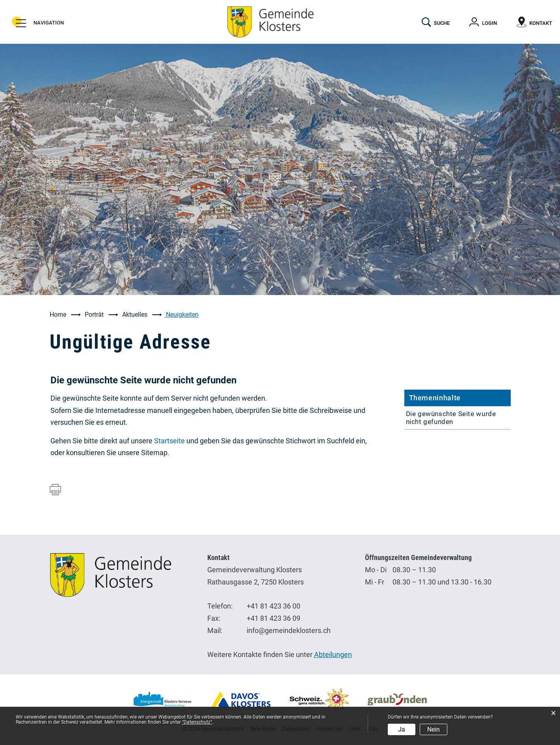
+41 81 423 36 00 (273, 606)
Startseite (169, 441)
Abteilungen (333, 654)
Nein (433, 729)
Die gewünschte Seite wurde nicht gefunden (451, 418)
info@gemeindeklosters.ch (289, 630)
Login (489, 23)
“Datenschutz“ (197, 722)
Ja (402, 729)
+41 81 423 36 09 (273, 618)
